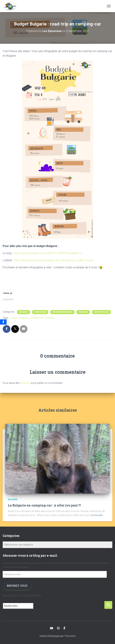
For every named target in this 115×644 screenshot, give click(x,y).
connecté (25, 383)
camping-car (37, 318)
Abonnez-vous (17, 586)
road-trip (50, 318)
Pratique (83, 312)
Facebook (64, 628)
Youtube (52, 628)
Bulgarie (24, 312)
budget (14, 318)
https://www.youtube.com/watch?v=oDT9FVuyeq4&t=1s (48, 253)
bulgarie (24, 318)
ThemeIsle (70, 636)
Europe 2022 (40, 312)
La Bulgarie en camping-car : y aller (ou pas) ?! (44, 505)
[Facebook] (3, 322)
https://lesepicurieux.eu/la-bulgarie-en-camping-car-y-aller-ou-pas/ (54, 260)
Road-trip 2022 (101, 312)
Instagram (58, 628)
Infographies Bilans (62, 312)
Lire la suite (97, 515)
